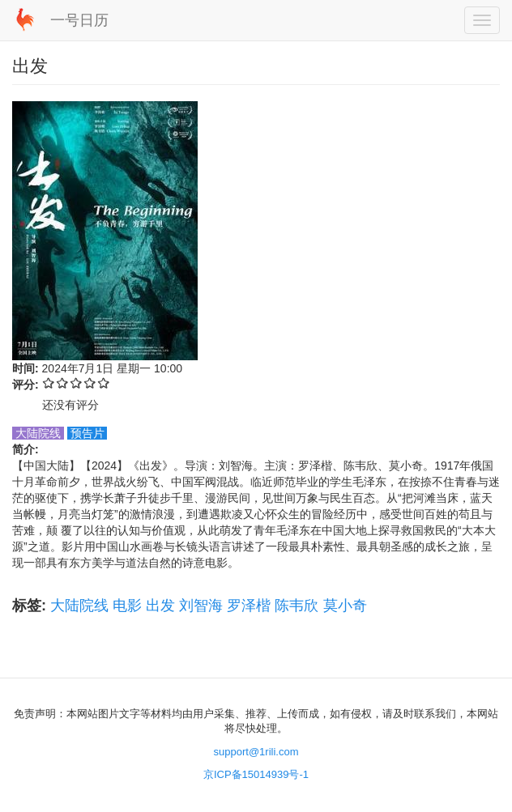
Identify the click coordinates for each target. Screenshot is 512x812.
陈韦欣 (297, 606)
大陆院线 (79, 606)
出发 (160, 606)
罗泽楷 (249, 606)
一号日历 (79, 20)
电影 (127, 606)
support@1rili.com (256, 752)
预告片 (87, 433)
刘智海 (201, 606)
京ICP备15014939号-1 (256, 774)
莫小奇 (345, 606)
